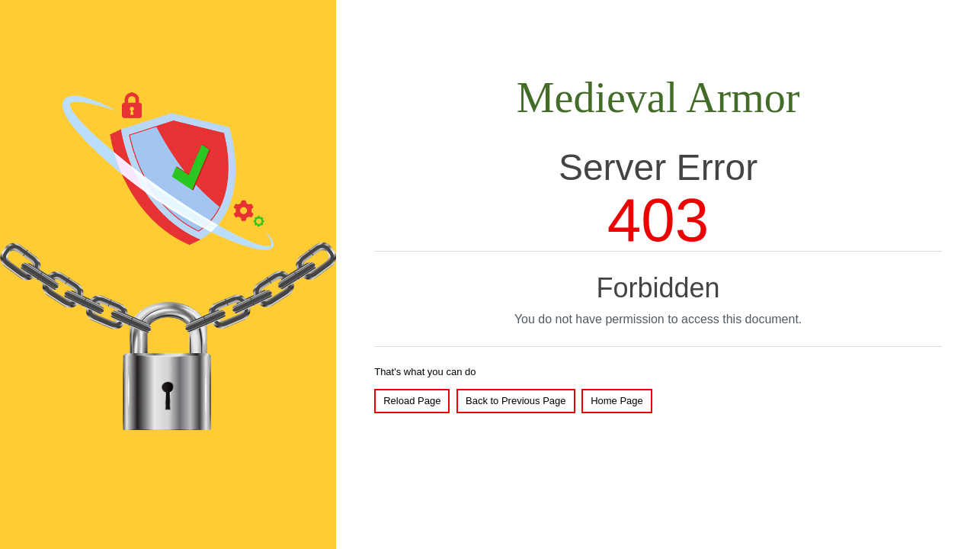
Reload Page (412, 401)
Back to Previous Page (516, 401)
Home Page (617, 401)
